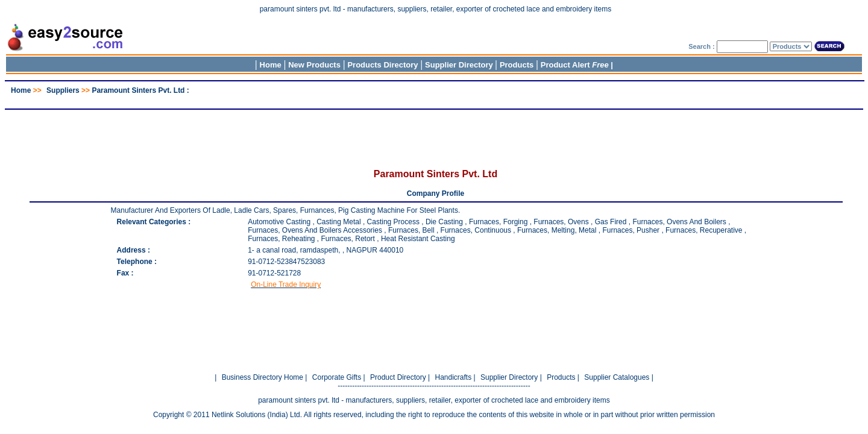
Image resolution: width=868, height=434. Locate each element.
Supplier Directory (460, 65)
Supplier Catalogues (617, 377)
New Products (314, 65)
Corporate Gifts (337, 377)
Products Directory (382, 65)
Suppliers (63, 90)
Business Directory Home (263, 377)
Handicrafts (453, 377)
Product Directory (398, 377)
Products (517, 65)
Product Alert (575, 65)
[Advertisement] (434, 99)
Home (271, 65)
